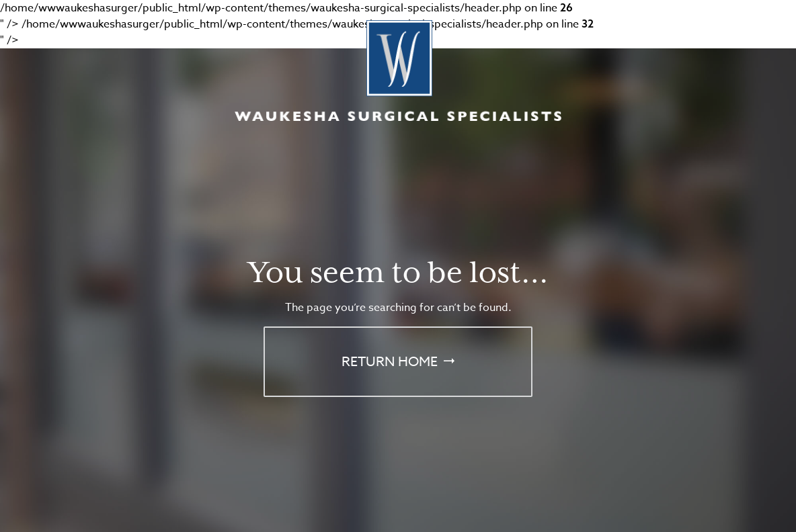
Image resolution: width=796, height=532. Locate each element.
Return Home (390, 362)
